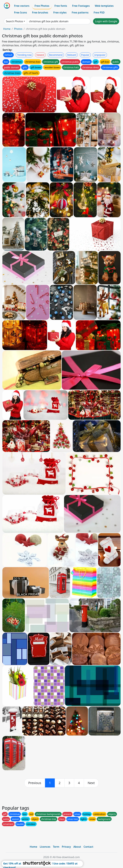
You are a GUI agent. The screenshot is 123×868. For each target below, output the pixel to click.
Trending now (24, 55)
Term (56, 847)
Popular (85, 55)
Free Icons (20, 12)
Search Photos (14, 21)
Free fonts (61, 6)
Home (7, 29)
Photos (18, 29)
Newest (40, 55)
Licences (45, 847)
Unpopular (100, 55)
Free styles (60, 12)
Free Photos (42, 6)
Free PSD (99, 12)
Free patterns (80, 12)
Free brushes (40, 12)
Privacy (66, 847)
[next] (91, 783)
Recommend (56, 55)
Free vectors (22, 6)
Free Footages (81, 6)
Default (8, 55)
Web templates (104, 6)
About (77, 847)
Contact (88, 847)
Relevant (72, 55)
